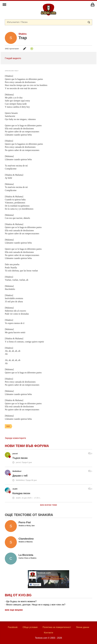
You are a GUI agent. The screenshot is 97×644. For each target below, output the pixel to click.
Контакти (49, 633)
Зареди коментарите (15, 438)
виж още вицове (14, 610)
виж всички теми (49, 505)
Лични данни (83, 627)
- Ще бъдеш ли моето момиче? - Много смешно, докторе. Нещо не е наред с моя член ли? (35, 603)
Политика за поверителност (57, 627)
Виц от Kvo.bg (18, 595)
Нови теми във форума (27, 446)
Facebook (13, 627)
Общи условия (30, 627)
